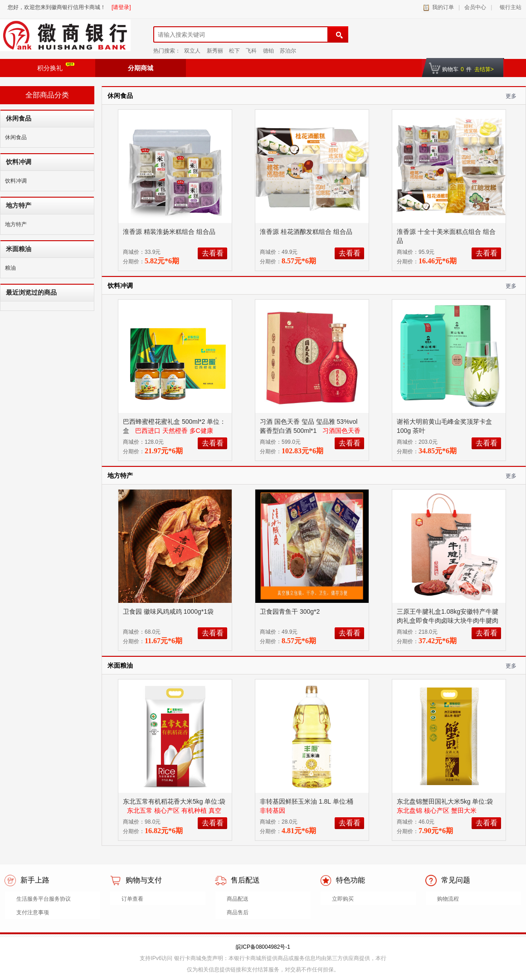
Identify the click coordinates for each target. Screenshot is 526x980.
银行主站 (509, 7)
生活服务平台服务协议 (44, 899)
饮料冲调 (16, 181)
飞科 (251, 51)
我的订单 (443, 7)
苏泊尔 (288, 51)
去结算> (484, 69)
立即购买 (343, 899)
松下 (234, 51)
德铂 (268, 51)
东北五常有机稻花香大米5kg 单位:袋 (174, 801)
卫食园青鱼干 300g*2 (291, 611)
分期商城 (141, 68)
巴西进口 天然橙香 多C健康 (174, 431)
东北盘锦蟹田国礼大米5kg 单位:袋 (446, 801)
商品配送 (238, 899)
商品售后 (238, 912)
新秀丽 (215, 51)
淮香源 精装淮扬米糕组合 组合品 (170, 232)
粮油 (10, 268)
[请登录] (121, 7)
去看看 (213, 253)
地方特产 (16, 224)
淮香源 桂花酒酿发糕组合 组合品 (307, 232)
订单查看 (132, 899)
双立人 (192, 51)
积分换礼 (56, 67)
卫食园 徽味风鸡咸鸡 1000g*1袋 (169, 611)
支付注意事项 (33, 912)
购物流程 (448, 899)
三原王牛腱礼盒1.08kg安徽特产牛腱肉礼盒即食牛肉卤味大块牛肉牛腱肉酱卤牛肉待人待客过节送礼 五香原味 (448, 621)
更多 (511, 96)
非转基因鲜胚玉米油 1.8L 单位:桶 (307, 801)
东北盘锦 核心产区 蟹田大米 (437, 810)
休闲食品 (16, 137)
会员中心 (475, 7)
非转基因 (273, 810)
